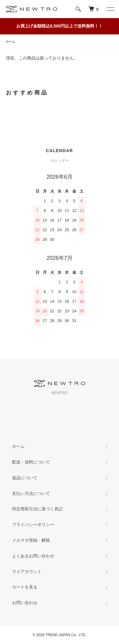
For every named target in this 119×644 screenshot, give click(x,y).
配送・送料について (31, 462)
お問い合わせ (25, 603)
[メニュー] (110, 9)
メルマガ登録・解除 (31, 540)
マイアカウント (27, 572)
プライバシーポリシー (33, 524)
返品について (25, 478)
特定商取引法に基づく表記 (37, 509)
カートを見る (25, 587)
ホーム (11, 41)
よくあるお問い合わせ (33, 556)
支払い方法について (31, 493)
